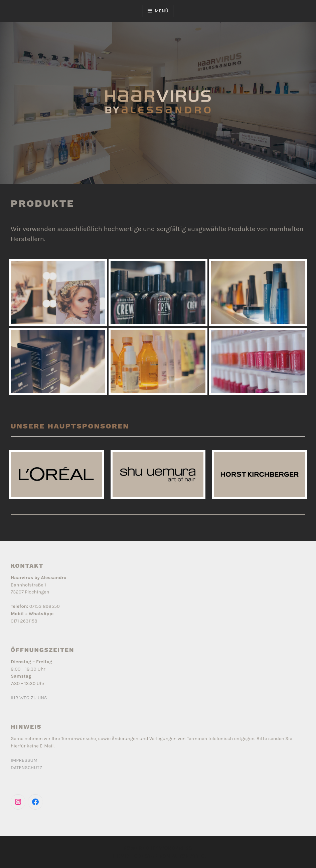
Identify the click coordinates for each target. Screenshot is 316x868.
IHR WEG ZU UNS (29, 698)
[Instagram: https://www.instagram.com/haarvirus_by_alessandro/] (18, 802)
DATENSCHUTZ (27, 768)
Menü (162, 11)
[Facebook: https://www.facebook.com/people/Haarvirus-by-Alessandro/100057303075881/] (35, 802)
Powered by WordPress (158, 848)
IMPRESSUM (24, 760)
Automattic (188, 856)
